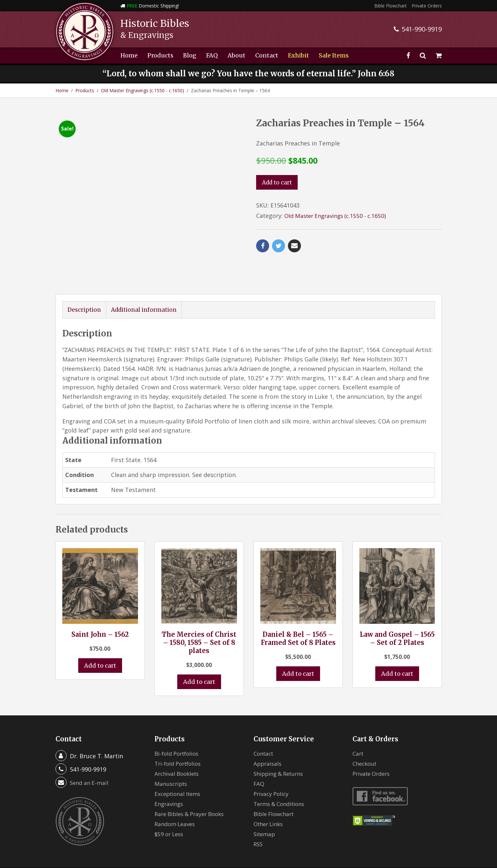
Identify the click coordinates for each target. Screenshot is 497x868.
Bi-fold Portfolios (179, 723)
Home (129, 55)
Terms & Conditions (281, 774)
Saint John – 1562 (100, 604)
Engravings (170, 774)
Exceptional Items (180, 764)
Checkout (366, 734)
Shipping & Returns (281, 744)
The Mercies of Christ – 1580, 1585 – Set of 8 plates (199, 612)
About (236, 55)
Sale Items (334, 55)
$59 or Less (170, 804)
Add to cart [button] (100, 636)
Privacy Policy (272, 764)
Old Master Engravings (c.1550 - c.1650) (143, 90)
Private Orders (427, 6)
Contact (267, 55)
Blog (190, 55)
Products (160, 55)
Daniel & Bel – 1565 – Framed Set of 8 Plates (298, 608)
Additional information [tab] (146, 280)
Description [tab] (85, 280)
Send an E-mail (90, 753)
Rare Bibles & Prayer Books (193, 784)
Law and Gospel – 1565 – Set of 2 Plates (397, 608)
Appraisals (268, 734)
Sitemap (265, 804)
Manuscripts (172, 754)
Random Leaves (176, 794)
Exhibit (298, 55)
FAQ (212, 55)
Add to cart (278, 183)
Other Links (270, 794)
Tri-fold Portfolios (180, 734)
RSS (259, 814)
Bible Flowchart (391, 6)
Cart (359, 723)
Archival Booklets (179, 744)
